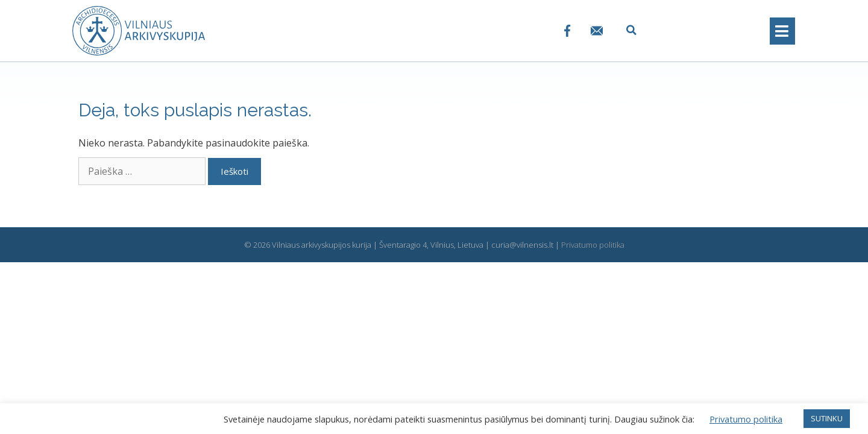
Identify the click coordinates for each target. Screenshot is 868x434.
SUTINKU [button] (827, 418)
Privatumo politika (593, 245)
